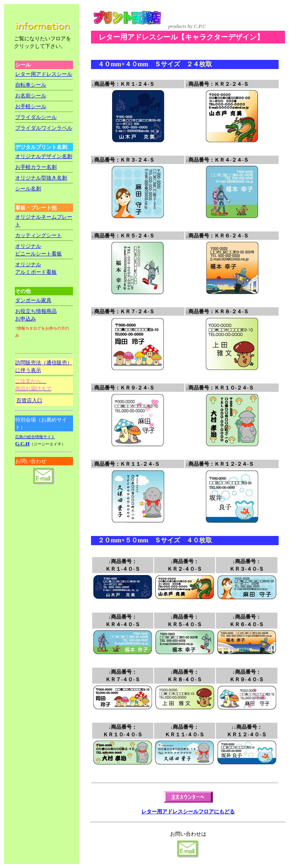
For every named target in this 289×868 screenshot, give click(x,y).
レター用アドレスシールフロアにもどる (188, 812)
